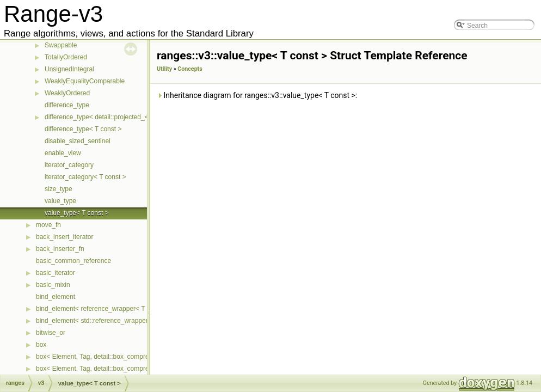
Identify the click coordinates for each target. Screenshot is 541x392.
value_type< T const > (77, 213)
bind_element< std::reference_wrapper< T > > (102, 321)
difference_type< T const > (83, 129)
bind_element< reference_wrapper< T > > (96, 309)
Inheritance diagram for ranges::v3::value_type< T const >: (257, 95)
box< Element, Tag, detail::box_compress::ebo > (106, 369)
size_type (59, 189)
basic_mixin (53, 285)
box (41, 345)
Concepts (190, 69)
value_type (60, 201)
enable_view (63, 153)
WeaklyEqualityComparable (85, 81)
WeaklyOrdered (67, 93)
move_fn (48, 225)
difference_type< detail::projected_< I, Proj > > (112, 117)
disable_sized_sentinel (78, 141)
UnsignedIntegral (69, 69)
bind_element (56, 297)
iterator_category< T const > (85, 177)
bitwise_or (51, 333)
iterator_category (69, 165)
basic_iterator (56, 273)
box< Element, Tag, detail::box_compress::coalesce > (113, 357)
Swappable (61, 45)
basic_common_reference (73, 261)
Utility (164, 69)
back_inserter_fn (60, 249)
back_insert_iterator (64, 237)
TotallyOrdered (66, 57)
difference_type (67, 105)
